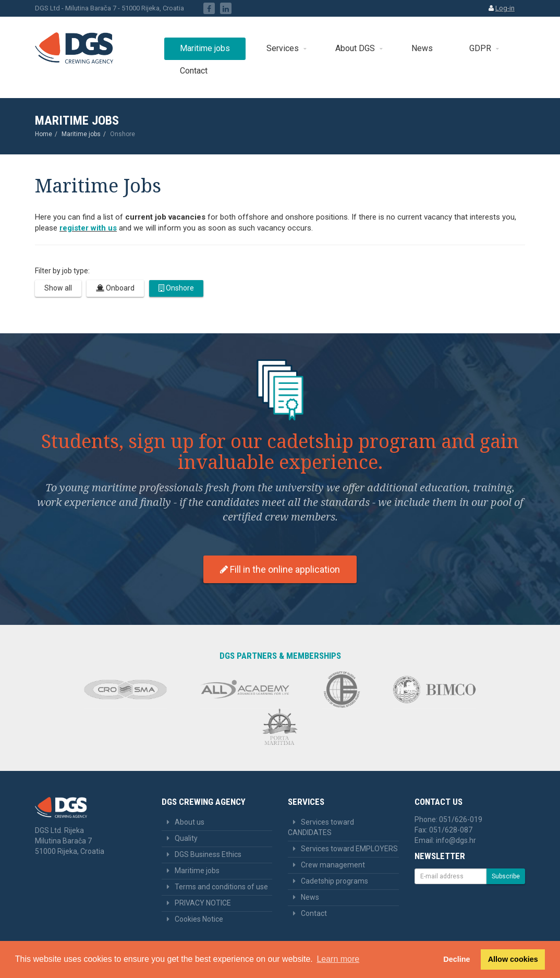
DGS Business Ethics (208, 854)
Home (44, 134)
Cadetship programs (334, 881)
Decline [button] (456, 959)
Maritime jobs (205, 48)
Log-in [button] (505, 8)
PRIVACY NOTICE (203, 903)
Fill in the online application (280, 569)
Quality (186, 838)
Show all (58, 288)
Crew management (333, 865)
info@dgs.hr (456, 840)
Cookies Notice (199, 919)
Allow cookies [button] (513, 959)
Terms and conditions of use (221, 887)
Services (283, 48)
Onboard (115, 288)
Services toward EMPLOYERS (349, 849)
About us (190, 822)
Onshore (176, 288)
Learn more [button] (338, 959)
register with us (88, 228)
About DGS (355, 48)
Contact (194, 71)
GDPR (480, 48)
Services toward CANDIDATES (321, 827)
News (422, 48)
